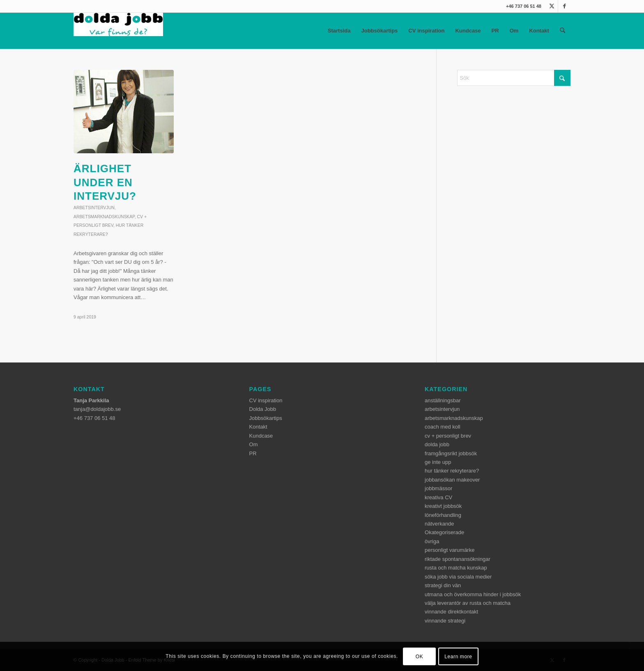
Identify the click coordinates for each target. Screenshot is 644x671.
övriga (432, 541)
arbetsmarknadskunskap (104, 217)
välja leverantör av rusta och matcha (468, 603)
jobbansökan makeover (452, 480)
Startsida (339, 31)
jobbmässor (438, 488)
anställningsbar (443, 400)
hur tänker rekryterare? (452, 471)
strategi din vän (443, 585)
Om (514, 31)
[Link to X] (552, 6)
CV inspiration (426, 31)
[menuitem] (562, 31)
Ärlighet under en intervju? (105, 182)
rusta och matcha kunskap (456, 568)
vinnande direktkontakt (451, 612)
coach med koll (443, 427)
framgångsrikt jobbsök (451, 453)
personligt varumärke (450, 550)
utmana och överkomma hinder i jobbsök (473, 594)
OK (420, 657)
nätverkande (439, 524)
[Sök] (562, 31)
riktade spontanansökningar (458, 559)
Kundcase (468, 31)
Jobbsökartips (379, 31)
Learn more (458, 657)
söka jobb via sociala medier (458, 577)
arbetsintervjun (94, 208)
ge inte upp (438, 462)
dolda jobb (437, 444)
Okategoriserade (444, 532)
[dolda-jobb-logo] (118, 31)
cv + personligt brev (448, 436)
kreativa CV (438, 497)
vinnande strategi (445, 621)
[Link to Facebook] (564, 6)
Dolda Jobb (263, 409)
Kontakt (539, 31)
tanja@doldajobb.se (97, 409)
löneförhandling (443, 515)
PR (495, 31)
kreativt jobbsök (443, 506)
